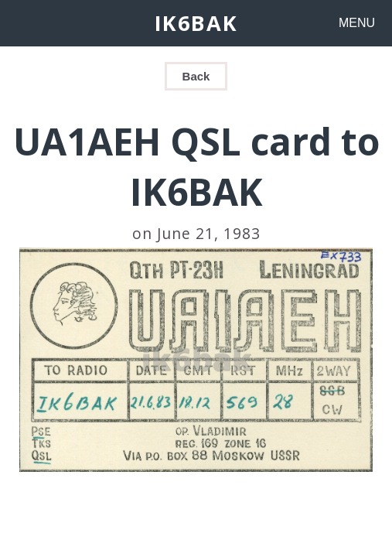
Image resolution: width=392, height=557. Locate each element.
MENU (357, 23)
